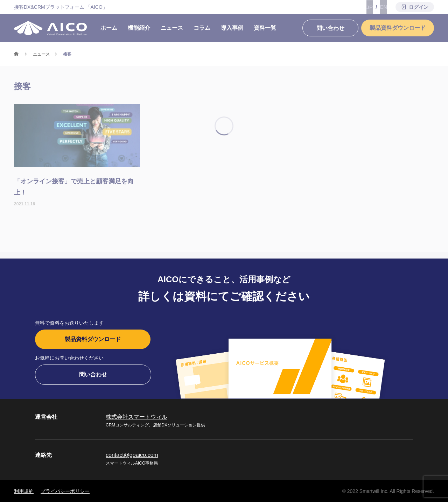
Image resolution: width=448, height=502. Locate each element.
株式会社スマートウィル (136, 417)
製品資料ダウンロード (93, 339)
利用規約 (24, 491)
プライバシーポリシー (65, 491)
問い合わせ (93, 374)
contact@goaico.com (132, 455)
